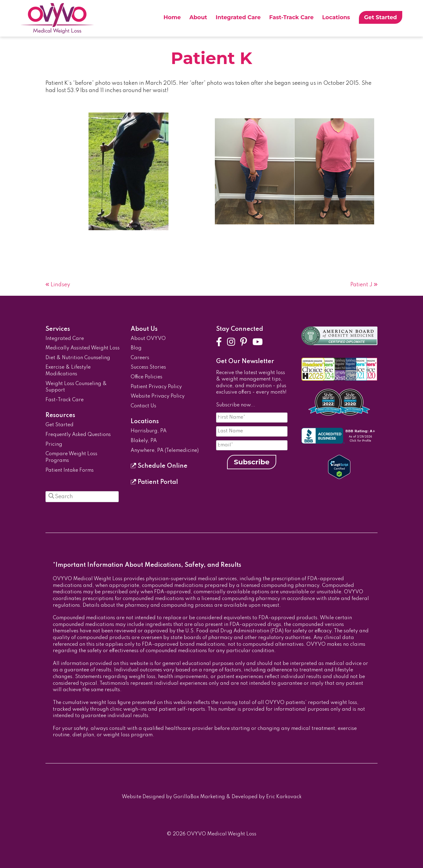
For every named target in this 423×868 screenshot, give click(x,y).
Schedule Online (159, 466)
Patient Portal (154, 482)
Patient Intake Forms (70, 470)
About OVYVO (148, 339)
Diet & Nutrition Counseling (78, 358)
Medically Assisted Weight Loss (83, 348)
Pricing (54, 445)
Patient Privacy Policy (156, 387)
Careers (140, 358)
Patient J (361, 285)
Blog (136, 348)
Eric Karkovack (284, 797)
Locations (336, 17)
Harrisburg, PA (149, 431)
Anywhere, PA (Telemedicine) (165, 451)
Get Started (381, 17)
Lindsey (60, 285)
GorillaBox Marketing (199, 797)
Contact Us (143, 406)
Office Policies (146, 377)
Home (172, 17)
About (198, 17)
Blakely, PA (144, 441)
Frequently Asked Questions (78, 435)
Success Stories (148, 367)
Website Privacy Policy (158, 396)
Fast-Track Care (291, 17)
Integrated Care (238, 17)
